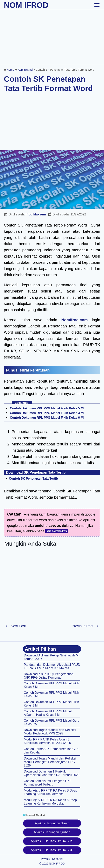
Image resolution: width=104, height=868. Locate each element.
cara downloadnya (57, 531)
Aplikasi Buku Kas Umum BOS (52, 841)
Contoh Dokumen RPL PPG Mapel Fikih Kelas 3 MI (47, 413)
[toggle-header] (97, 5)
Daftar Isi (58, 859)
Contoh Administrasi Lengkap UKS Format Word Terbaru (48, 783)
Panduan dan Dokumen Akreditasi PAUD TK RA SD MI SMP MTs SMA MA (52, 666)
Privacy (45, 859)
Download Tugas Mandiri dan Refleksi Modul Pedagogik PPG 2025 (50, 732)
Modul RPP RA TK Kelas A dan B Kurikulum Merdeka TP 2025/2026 (47, 741)
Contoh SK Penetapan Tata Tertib (33, 479)
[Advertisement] (52, 37)
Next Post (18, 626)
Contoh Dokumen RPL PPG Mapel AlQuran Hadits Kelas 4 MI (48, 713)
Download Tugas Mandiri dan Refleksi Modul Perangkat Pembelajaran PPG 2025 (50, 762)
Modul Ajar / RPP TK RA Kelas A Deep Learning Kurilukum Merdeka (50, 802)
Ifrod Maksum (36, 214)
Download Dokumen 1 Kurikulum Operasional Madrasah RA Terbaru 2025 (52, 773)
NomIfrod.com (75, 320)
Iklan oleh (34, 815)
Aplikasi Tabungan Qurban (52, 832)
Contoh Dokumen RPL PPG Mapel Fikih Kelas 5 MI (47, 408)
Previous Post (83, 626)
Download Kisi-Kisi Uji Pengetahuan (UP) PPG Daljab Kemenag (49, 676)
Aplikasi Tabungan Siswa (52, 823)
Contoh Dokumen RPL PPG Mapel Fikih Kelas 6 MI (47, 418)
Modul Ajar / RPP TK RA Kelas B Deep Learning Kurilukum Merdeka (51, 792)
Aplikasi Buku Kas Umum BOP (52, 850)
